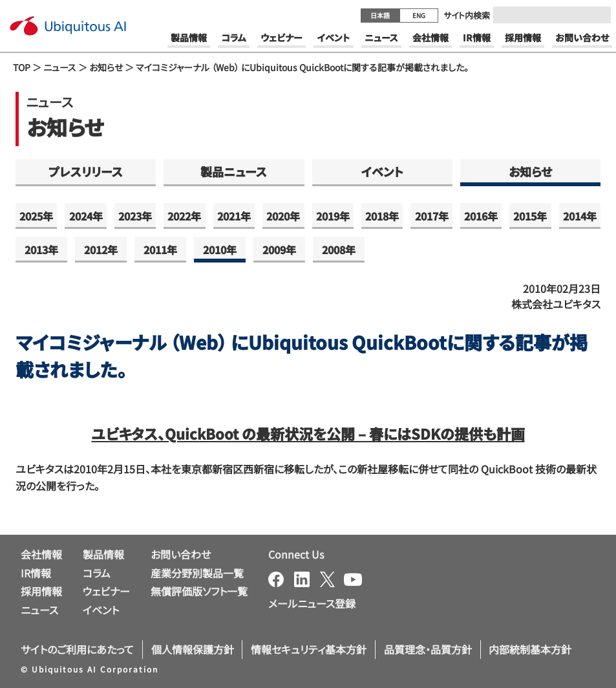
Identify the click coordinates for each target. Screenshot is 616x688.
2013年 (41, 250)
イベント (382, 171)
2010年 (220, 250)
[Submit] (597, 15)
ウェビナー (106, 591)
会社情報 (41, 554)
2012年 (101, 250)
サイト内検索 (467, 15)
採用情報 (41, 591)
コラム (97, 573)
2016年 (481, 216)
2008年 (339, 250)
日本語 (380, 15)
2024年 (86, 216)
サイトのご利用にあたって (77, 649)
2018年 (382, 216)
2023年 (135, 216)
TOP (22, 67)
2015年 (530, 216)
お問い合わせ (181, 554)
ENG (419, 15)
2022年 (184, 216)
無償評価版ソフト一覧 (199, 591)
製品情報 (103, 554)
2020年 (283, 216)
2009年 (279, 250)
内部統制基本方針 (530, 649)
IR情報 (36, 573)
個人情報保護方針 (193, 649)
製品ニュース (234, 171)
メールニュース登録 (312, 603)
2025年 (36, 216)
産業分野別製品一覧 (197, 573)
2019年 (333, 216)
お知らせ (106, 67)
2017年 (432, 216)
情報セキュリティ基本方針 (309, 649)
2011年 (160, 250)
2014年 (580, 216)
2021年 (234, 216)
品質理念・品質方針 (428, 649)
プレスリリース (86, 171)
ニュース (60, 67)
